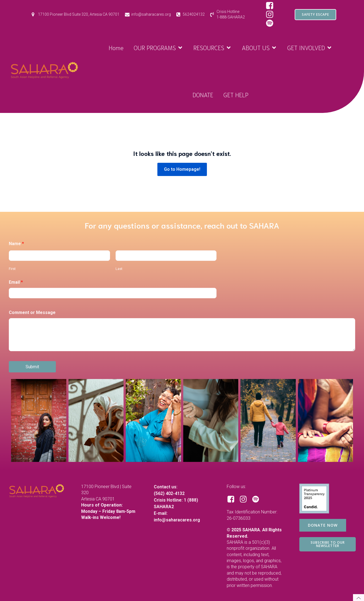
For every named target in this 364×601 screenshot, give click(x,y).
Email (16, 282)
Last (119, 269)
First (12, 269)
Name (16, 244)
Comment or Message (32, 312)
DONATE (203, 94)
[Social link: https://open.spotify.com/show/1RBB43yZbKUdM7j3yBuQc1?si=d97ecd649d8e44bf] (258, 499)
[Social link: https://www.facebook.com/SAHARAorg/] (272, 6)
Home (116, 47)
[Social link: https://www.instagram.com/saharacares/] (272, 15)
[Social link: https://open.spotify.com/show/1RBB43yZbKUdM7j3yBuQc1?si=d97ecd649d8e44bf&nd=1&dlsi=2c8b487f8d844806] (272, 23)
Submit (32, 367)
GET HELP (236, 94)
